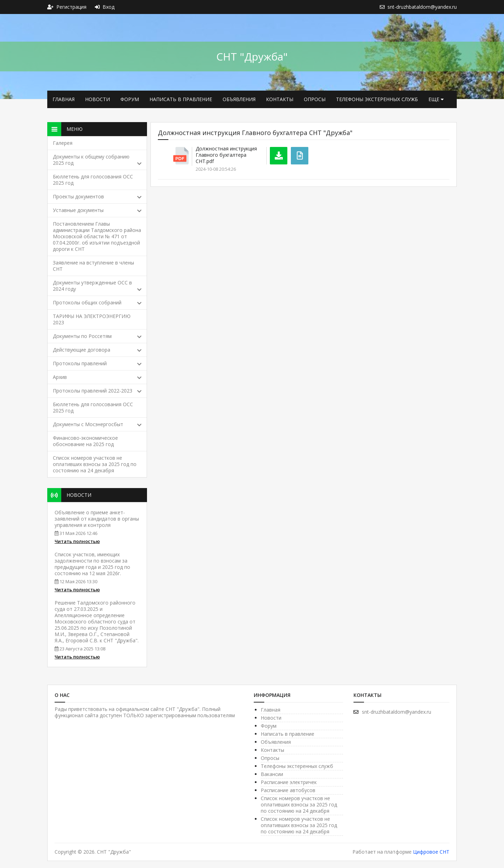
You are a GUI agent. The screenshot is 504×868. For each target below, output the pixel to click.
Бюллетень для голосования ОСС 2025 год (93, 180)
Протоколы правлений (97, 363)
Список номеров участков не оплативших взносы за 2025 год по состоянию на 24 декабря (95, 464)
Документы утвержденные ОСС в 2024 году (97, 286)
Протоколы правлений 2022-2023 (97, 391)
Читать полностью (77, 541)
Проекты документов (97, 196)
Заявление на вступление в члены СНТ (93, 266)
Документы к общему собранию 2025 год (97, 160)
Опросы (315, 99)
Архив (97, 377)
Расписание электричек (289, 782)
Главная (64, 99)
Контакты (280, 99)
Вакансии (272, 774)
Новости (97, 99)
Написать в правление (181, 99)
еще (436, 99)
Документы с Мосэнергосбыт (97, 424)
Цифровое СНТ (431, 852)
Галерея (63, 143)
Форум (130, 99)
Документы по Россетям (97, 336)
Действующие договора (97, 350)
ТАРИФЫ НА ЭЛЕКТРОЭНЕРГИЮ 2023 (92, 319)
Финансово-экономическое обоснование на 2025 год (85, 441)
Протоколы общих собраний (97, 302)
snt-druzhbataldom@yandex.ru (392, 712)
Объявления (239, 99)
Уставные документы (97, 210)
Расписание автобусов (288, 790)
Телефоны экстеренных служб (377, 99)
